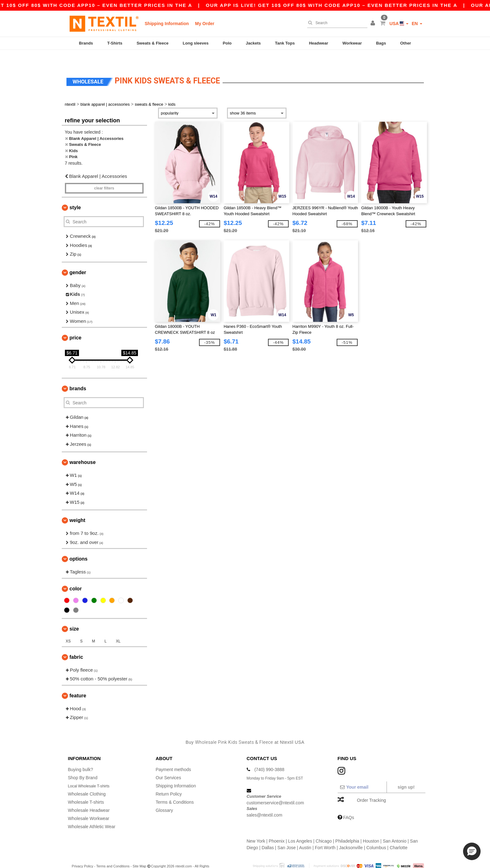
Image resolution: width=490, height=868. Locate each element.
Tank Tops (285, 43)
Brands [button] (78, 374)
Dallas (268, 833)
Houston (371, 827)
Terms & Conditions (175, 788)
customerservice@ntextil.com (275, 789)
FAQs (348, 803)
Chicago (324, 827)
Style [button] (75, 193)
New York (256, 827)
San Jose (287, 833)
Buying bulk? (81, 755)
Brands (86, 43)
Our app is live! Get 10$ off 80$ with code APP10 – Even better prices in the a (342, 5)
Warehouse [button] (83, 448)
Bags (381, 43)
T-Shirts (115, 43)
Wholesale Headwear (89, 796)
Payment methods (174, 755)
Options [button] (79, 545)
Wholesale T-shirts (86, 788)
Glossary (164, 796)
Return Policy (169, 780)
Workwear (352, 43)
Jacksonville (351, 833)
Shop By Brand (83, 764)
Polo (227, 43)
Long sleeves (196, 43)
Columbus (376, 833)
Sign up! (406, 773)
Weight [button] (78, 506)
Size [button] (74, 615)
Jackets (253, 43)
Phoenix (277, 827)
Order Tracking (371, 786)
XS (68, 627)
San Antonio (395, 827)
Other (406, 43)
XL (118, 627)
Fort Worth (325, 833)
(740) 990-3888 (269, 755)
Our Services (169, 764)
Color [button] (76, 575)
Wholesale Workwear (89, 804)
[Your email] (362, 773)
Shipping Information (167, 24)
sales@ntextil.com (265, 801)
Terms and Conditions (113, 852)
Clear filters (104, 174)
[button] (374, 24)
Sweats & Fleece (153, 43)
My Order (205, 24)
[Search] (336, 23)
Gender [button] (78, 258)
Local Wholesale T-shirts (92, 772)
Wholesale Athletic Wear (92, 812)
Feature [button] (78, 682)
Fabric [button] (76, 643)
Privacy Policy (82, 852)
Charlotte (399, 833)
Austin (305, 833)
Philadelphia (347, 827)
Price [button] (76, 324)
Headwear (318, 43)
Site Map (139, 852)
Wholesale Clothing (87, 780)
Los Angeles (300, 827)
